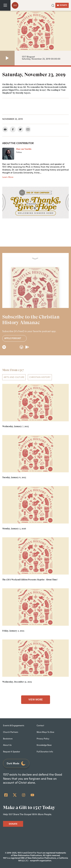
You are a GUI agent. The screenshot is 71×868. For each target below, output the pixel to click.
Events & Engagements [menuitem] (14, 725)
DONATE (62, 5)
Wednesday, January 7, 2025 (16, 426)
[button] (53, 5)
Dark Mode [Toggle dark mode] (16, 763)
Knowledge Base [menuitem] (44, 745)
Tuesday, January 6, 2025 (14, 477)
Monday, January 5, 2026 (14, 528)
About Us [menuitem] (7, 745)
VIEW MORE (36, 700)
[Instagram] (24, 795)
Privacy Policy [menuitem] (43, 739)
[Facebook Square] (6, 795)
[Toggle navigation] (5, 5)
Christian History (40, 377)
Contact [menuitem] (40, 725)
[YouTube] (32, 795)
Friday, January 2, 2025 (13, 631)
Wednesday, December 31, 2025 (17, 682)
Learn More (8, 177)
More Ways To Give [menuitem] (45, 732)
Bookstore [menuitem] (8, 739)
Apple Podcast (14, 338)
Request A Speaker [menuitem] (12, 752)
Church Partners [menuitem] (11, 732)
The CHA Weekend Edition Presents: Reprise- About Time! (30, 580)
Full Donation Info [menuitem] (45, 752)
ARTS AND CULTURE (14, 377)
